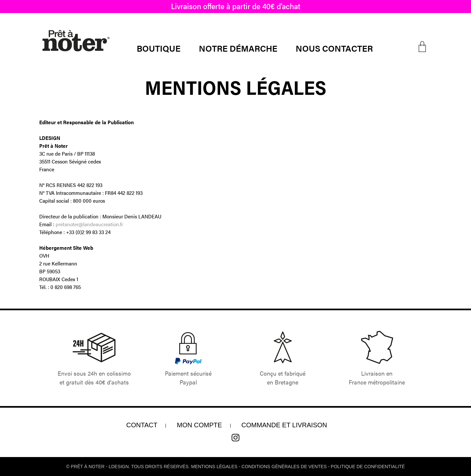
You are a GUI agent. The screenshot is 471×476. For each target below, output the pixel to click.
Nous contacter (334, 48)
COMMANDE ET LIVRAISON (284, 425)
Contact (142, 425)
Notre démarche (238, 48)
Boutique (159, 48)
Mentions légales (214, 467)
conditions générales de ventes (284, 467)
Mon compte (200, 425)
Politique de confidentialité (368, 467)
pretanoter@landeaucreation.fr (89, 224)
